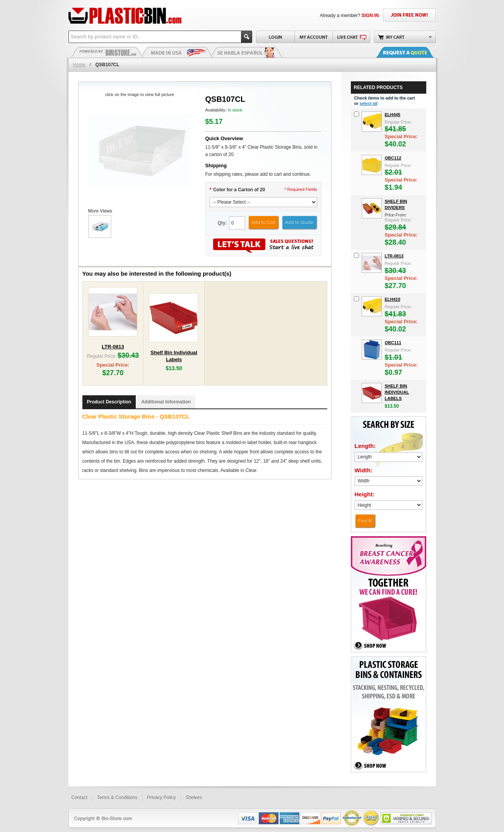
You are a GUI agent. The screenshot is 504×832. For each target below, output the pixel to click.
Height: (365, 494)
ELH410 (393, 299)
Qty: (222, 223)
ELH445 (393, 115)
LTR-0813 (113, 347)
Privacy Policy (161, 798)
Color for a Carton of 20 (237, 190)
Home (79, 65)
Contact (79, 798)
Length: (365, 446)
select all (369, 103)
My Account (314, 37)
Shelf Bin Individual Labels (397, 392)
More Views (100, 211)
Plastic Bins (107, 52)
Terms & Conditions (117, 798)
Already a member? (349, 15)
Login (275, 37)
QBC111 (393, 343)
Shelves (194, 798)
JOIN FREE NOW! (409, 15)
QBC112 (393, 158)
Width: (364, 470)
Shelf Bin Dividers (396, 204)
